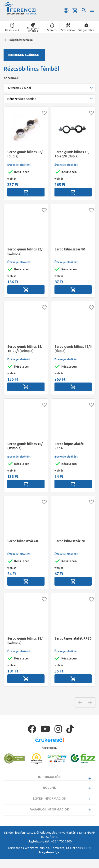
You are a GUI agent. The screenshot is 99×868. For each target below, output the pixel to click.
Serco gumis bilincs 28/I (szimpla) (25, 641)
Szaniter (52, 30)
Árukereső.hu (49, 748)
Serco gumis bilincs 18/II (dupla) (73, 349)
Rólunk (49, 790)
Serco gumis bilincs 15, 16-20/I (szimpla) (25, 349)
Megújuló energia (33, 29)
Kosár (75, 10)
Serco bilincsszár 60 (23, 541)
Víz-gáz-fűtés (86, 30)
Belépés (66, 10)
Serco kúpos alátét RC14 (69, 446)
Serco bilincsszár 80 (70, 249)
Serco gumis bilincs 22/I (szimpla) (25, 251)
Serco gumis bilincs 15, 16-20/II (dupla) (72, 154)
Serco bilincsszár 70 (70, 541)
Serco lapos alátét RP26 (73, 638)
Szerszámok (68, 30)
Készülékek (12, 30)
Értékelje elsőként (19, 165)
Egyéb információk (49, 803)
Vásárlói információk (50, 816)
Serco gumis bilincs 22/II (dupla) (26, 154)
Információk (49, 777)
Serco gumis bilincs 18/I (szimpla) (25, 446)
